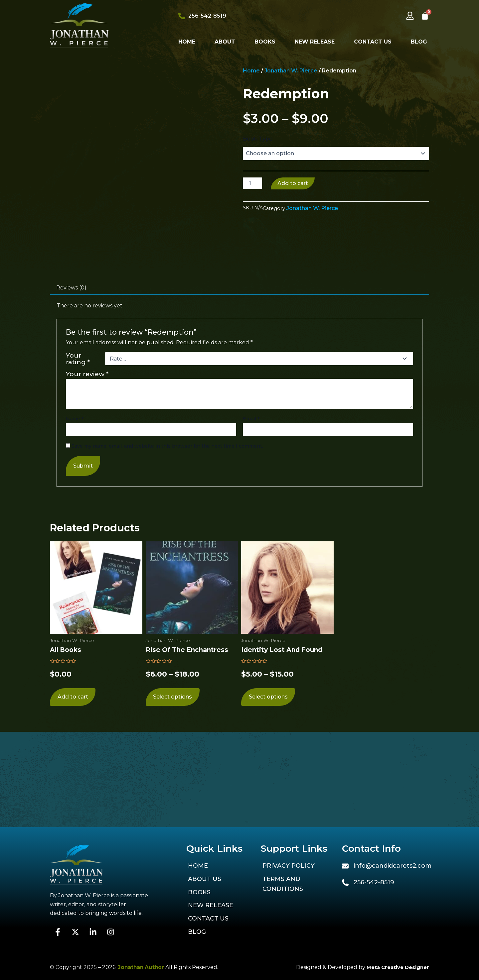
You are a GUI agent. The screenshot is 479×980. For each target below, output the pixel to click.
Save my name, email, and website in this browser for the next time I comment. (167, 539)
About (225, 42)
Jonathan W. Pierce (291, 71)
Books (265, 42)
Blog (419, 42)
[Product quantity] (252, 183)
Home (187, 42)
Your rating (78, 452)
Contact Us (373, 42)
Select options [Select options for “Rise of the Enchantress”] (172, 791)
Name (75, 512)
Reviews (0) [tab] (71, 381)
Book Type (258, 139)
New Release (315, 42)
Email (251, 512)
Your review (87, 467)
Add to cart (293, 183)
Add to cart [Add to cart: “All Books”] (73, 791)
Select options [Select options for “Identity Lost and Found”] (268, 791)
